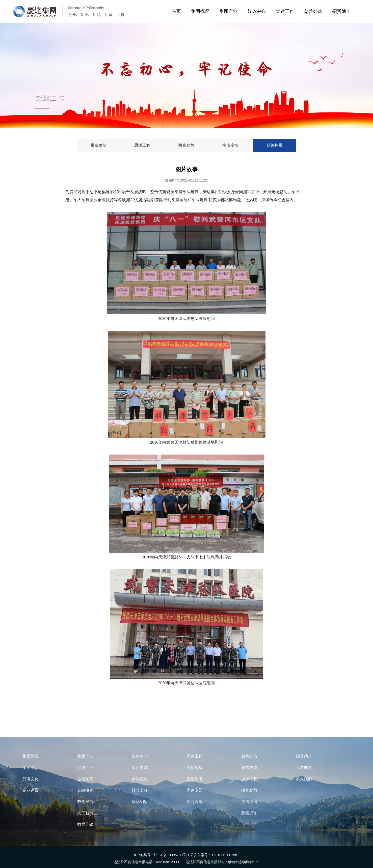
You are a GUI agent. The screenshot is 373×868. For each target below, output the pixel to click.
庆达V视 (139, 802)
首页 (175, 11)
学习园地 (195, 802)
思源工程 (249, 779)
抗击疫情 (249, 802)
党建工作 (286, 11)
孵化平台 (85, 802)
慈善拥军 (249, 813)
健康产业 (85, 768)
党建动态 (195, 779)
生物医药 (85, 779)
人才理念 (304, 768)
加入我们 (304, 779)
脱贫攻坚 (249, 768)
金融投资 (85, 790)
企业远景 (31, 790)
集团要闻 (140, 768)
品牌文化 (31, 779)
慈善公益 (314, 11)
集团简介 (31, 768)
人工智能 (85, 813)
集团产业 (230, 11)
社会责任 (140, 790)
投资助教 (249, 790)
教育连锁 (85, 824)
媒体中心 (258, 11)
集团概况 (201, 11)
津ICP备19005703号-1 (172, 855)
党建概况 (195, 768)
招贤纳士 (343, 11)
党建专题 (195, 790)
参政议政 (140, 779)
